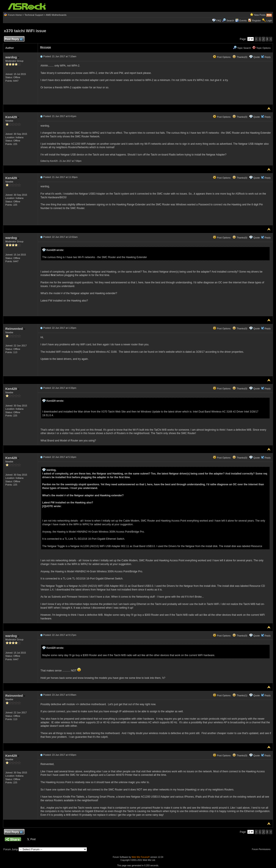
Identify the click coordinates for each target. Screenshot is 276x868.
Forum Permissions (262, 849)
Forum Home (15, 15)
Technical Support (34, 15)
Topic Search (242, 48)
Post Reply (14, 39)
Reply (268, 57)
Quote (257, 57)
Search (230, 21)
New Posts (260, 15)
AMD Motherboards (56, 15)
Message (46, 47)
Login (269, 21)
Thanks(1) (240, 695)
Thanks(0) (240, 57)
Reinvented (15, 329)
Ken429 (12, 117)
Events (241, 21)
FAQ (219, 21)
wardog (12, 57)
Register (256, 21)
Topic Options (262, 48)
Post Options (222, 57)
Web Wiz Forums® (141, 857)
